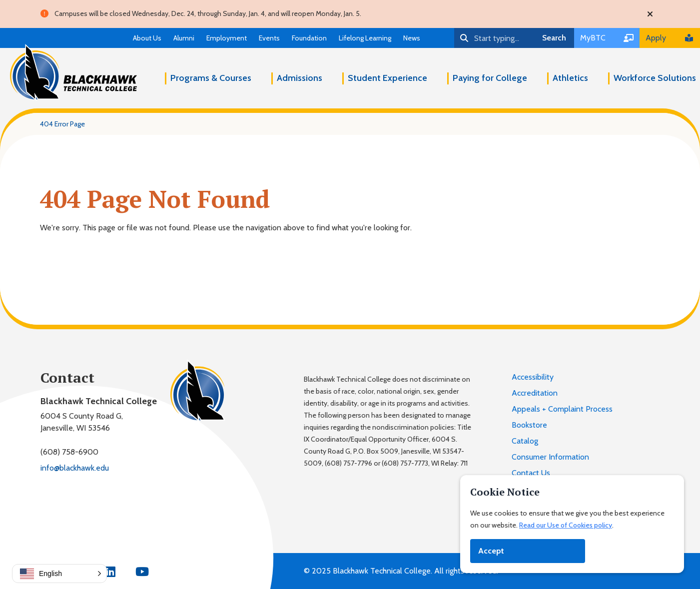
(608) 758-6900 (69, 452)
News (412, 38)
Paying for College (490, 78)
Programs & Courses (211, 78)
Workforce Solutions (655, 78)
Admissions (300, 78)
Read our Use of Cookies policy (566, 525)
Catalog (525, 441)
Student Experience (387, 78)
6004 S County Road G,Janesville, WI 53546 (82, 422)
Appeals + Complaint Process (562, 409)
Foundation (309, 38)
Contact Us (531, 473)
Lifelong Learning (365, 38)
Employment (227, 38)
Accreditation (535, 393)
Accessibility (533, 377)
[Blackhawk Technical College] (73, 72)
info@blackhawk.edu (75, 468)
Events (269, 38)
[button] (59, 574)
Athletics (570, 78)
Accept (491, 551)
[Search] (494, 38)
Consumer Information (550, 457)
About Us (147, 38)
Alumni (184, 38)
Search (554, 38)
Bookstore (529, 425)
